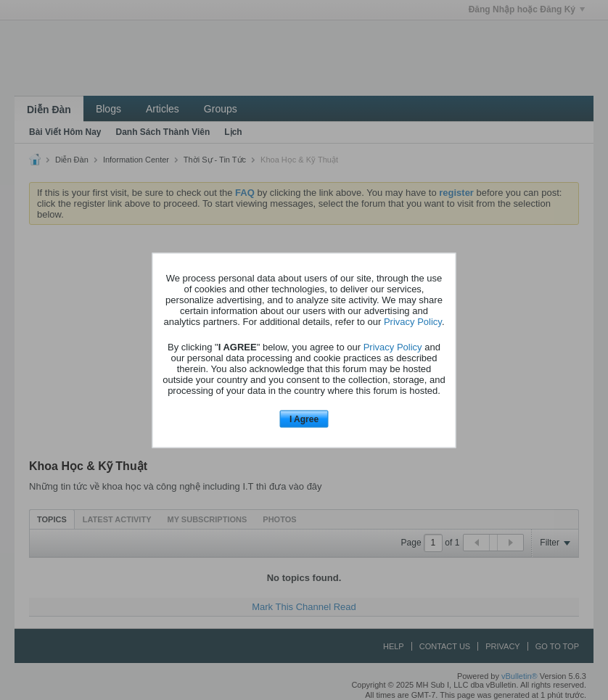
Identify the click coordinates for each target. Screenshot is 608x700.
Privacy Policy (413, 322)
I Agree (304, 419)
